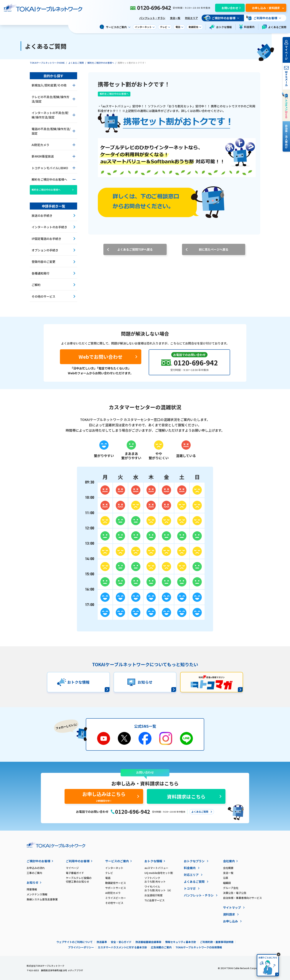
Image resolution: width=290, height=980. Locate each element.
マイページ (72, 868)
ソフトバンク (164, 880)
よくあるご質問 (274, 27)
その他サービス (114, 903)
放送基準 (102, 942)
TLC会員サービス (155, 900)
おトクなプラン (194, 861)
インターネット (114, 868)
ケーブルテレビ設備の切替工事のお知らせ (79, 880)
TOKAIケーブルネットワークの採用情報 (199, 947)
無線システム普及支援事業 (42, 899)
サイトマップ (232, 907)
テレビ (109, 873)
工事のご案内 (34, 873)
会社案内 (229, 861)
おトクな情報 (221, 27)
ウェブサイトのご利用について (75, 942)
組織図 (227, 883)
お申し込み (230, 921)
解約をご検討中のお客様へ (101, 63)
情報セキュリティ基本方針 (181, 942)
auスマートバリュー (156, 868)
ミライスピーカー (116, 898)
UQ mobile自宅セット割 (159, 873)
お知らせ (33, 882)
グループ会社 (231, 888)
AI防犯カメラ (113, 893)
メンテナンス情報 (37, 894)
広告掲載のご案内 (161, 947)
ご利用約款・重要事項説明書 (217, 942)
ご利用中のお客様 (78, 861)
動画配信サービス (116, 883)
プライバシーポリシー (81, 947)
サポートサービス (116, 888)
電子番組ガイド (75, 873)
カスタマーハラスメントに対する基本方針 (122, 947)
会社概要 (228, 868)
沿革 (226, 878)
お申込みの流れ (36, 868)
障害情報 (32, 889)
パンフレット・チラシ (152, 18)
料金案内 (247, 27)
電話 (108, 878)
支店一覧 (175, 18)
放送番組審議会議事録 (148, 942)
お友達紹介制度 (154, 895)
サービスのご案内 (117, 861)
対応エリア (191, 18)
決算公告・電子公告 (235, 893)
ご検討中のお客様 (38, 861)
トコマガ (190, 888)
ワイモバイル (164, 888)
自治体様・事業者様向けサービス (242, 898)
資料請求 (229, 914)
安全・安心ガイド (121, 942)
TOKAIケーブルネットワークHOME (47, 63)
